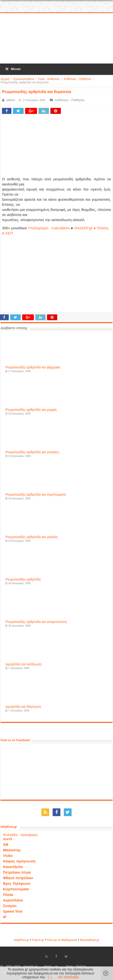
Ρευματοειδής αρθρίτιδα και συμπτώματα (36, 495)
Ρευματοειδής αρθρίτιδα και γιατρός (32, 537)
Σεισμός (10, 906)
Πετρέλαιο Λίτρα (17, 872)
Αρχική (5, 79)
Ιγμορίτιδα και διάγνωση (23, 707)
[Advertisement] (56, 39)
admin (11, 100)
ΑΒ (6, 844)
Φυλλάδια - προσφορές (20, 835)
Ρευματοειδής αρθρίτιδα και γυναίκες (32, 452)
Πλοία (8, 895)
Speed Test (13, 911)
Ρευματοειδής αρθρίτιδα (23, 579)
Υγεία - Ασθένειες (49, 79)
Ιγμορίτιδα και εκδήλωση (23, 664)
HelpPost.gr (21, 940)
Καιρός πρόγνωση (19, 861)
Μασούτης (12, 850)
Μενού (13, 69)
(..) (50, 977)
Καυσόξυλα (13, 867)
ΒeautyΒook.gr (90, 940)
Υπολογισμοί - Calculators (49, 228)
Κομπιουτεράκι (16, 889)
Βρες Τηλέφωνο (17, 883)
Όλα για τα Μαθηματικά (62, 940)
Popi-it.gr (38, 940)
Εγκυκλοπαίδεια (24, 79)
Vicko (8, 856)
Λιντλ (8, 839)
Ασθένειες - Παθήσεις (77, 79)
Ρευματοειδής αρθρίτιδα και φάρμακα (33, 367)
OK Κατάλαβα (68, 977)
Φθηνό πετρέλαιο (18, 878)
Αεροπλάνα (13, 900)
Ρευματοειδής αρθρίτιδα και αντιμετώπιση (36, 622)
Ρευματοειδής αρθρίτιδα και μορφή (31, 410)
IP (5, 917)
